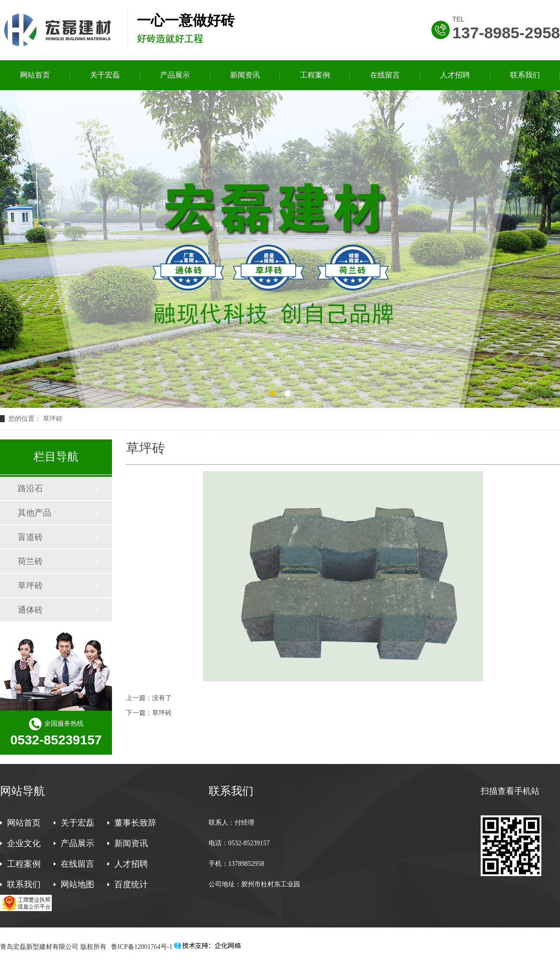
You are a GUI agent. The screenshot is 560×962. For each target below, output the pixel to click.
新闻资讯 (245, 75)
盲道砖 (30, 537)
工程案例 (315, 75)
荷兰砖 (30, 561)
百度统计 (131, 884)
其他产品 (35, 513)
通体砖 (30, 610)
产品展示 (175, 75)
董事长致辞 (135, 823)
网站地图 (77, 884)
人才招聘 (455, 75)
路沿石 (30, 488)
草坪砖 (162, 713)
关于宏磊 (105, 75)
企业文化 (24, 843)
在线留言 (385, 75)
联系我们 (525, 75)
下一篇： (139, 713)
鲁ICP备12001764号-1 (141, 947)
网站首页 (35, 75)
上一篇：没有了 (149, 698)
